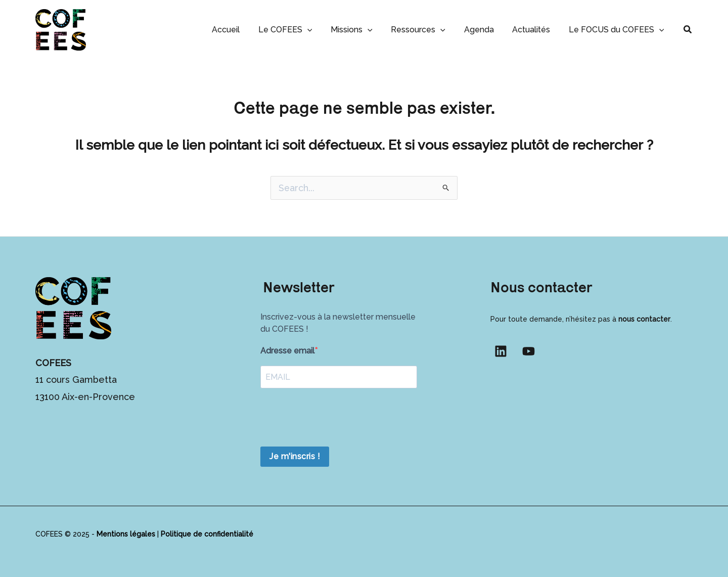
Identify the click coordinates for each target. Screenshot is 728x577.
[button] (320, 30)
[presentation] (337, 419)
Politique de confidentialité (207, 534)
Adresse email (287, 351)
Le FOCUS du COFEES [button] (618, 30)
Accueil (241, 30)
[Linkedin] (501, 351)
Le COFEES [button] (298, 30)
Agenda (485, 30)
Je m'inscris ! (295, 456)
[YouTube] (529, 351)
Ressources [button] (427, 30)
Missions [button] (362, 30)
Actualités (535, 30)
